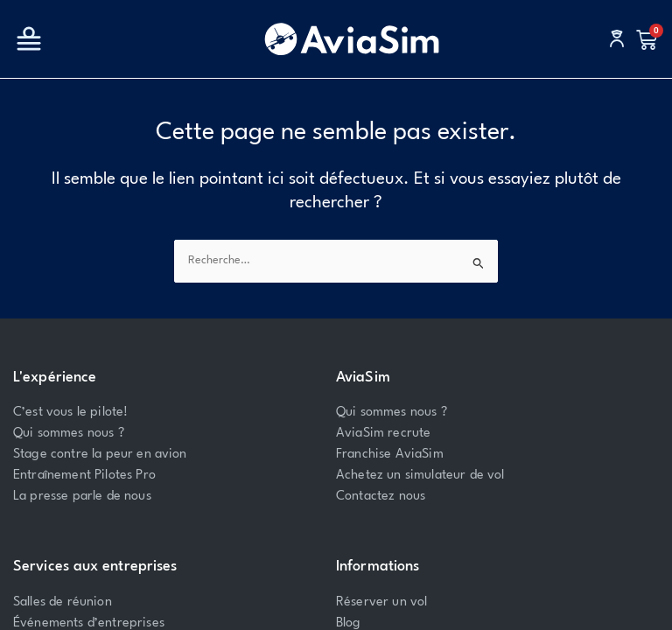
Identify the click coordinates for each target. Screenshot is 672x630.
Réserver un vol (381, 602)
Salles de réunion (63, 602)
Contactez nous (381, 497)
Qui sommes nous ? (69, 434)
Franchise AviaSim (390, 455)
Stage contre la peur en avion (100, 455)
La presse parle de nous (82, 497)
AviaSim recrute (383, 434)
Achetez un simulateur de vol (420, 476)
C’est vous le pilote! (70, 413)
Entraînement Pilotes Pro (84, 476)
